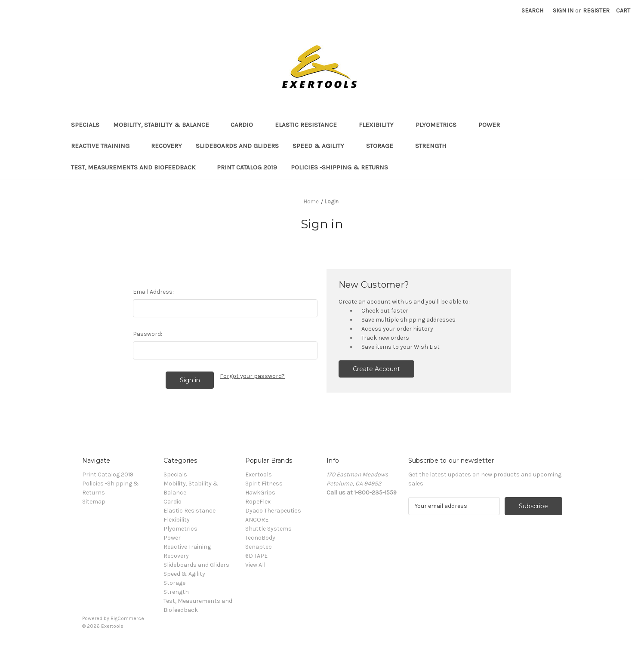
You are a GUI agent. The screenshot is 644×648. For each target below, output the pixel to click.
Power (493, 125)
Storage (384, 146)
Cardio (246, 125)
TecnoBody (260, 538)
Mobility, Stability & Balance (165, 125)
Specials (85, 125)
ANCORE (257, 520)
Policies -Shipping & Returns (339, 167)
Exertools (259, 474)
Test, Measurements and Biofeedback (137, 167)
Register (596, 11)
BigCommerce (127, 618)
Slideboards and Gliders (237, 146)
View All (255, 565)
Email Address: (153, 292)
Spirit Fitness (264, 484)
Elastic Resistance (310, 125)
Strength (435, 146)
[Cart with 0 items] (623, 11)
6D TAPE (256, 556)
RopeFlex (258, 502)
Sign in (563, 11)
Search (532, 11)
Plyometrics (440, 125)
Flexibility (380, 125)
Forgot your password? (252, 376)
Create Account (376, 369)
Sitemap (94, 502)
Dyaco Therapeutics (273, 511)
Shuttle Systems (268, 529)
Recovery (166, 146)
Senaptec (259, 547)
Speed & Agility (322, 146)
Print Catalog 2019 (247, 167)
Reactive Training (104, 146)
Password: (148, 334)
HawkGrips (260, 493)
